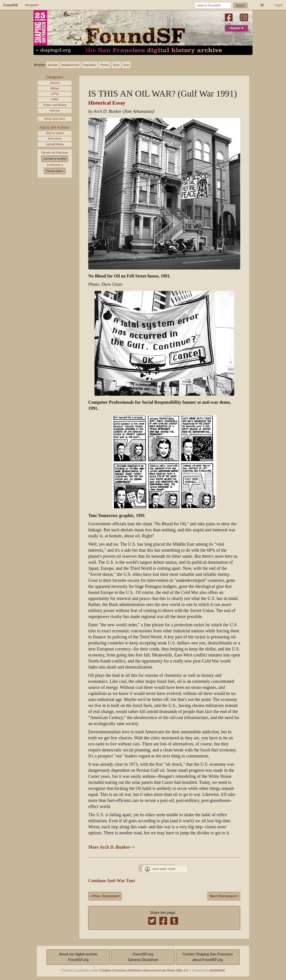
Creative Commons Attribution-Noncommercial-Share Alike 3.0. (144, 970)
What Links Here (55, 119)
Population (90, 65)
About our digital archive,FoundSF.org (78, 957)
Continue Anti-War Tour (112, 881)
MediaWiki (217, 970)
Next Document (224, 896)
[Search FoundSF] (213, 5)
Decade (53, 65)
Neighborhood (70, 65)
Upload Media (55, 144)
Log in (279, 5)
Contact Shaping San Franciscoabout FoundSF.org (208, 957)
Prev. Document (105, 896)
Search (241, 5)
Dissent (55, 83)
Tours (116, 65)
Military (55, 88)
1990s (55, 99)
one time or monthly (55, 159)
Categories (54, 77)
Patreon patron (55, 171)
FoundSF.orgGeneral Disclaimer (143, 957)
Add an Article (55, 133)
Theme (104, 65)
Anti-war (55, 110)
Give (126, 65)
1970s (55, 94)
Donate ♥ (236, 28)
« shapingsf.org (53, 50)
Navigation (32, 5)
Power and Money (55, 105)
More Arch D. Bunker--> (112, 847)
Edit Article (55, 139)
